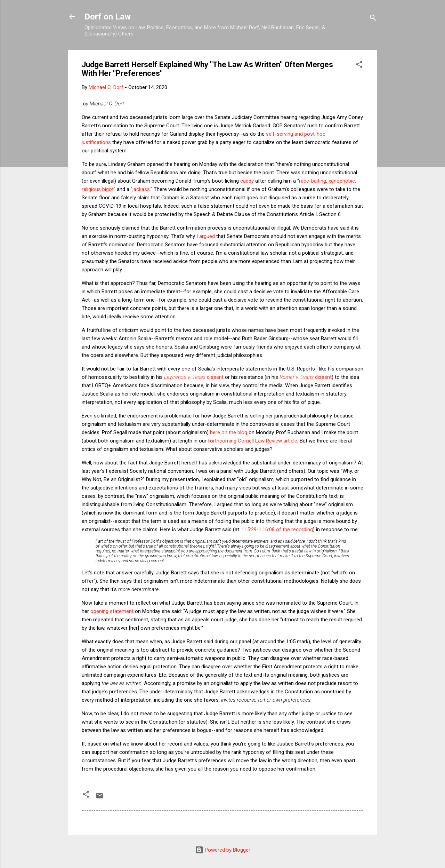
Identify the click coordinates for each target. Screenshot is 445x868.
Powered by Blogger (223, 850)
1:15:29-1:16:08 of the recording (277, 529)
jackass (141, 189)
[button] (359, 66)
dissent (194, 377)
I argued (206, 236)
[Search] (373, 19)
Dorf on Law (108, 17)
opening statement (112, 611)
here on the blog (229, 432)
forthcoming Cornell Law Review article (253, 441)
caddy (247, 181)
